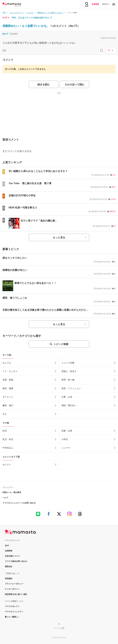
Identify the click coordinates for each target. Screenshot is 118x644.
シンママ (66, 448)
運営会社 (9, 567)
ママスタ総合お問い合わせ (16, 561)
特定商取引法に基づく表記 (16, 594)
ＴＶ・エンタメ (10, 371)
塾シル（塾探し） (12, 617)
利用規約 (9, 579)
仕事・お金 (67, 397)
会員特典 (9, 551)
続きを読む (44, 85)
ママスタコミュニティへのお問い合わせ (19, 503)
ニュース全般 (68, 363)
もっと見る (59, 237)
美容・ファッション (71, 388)
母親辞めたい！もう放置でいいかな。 (26, 26)
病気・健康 (8, 388)
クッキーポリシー (12, 589)
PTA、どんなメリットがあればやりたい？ (32, 18)
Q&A (7, 546)
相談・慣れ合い (69, 405)
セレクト (7, 464)
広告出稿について (12, 556)
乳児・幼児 (8, 439)
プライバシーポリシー (14, 584)
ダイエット (8, 397)
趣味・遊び (8, 405)
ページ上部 (59, 628)
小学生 (65, 439)
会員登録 (95, 4)
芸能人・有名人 (69, 371)
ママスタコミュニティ (14, 612)
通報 (4, 50)
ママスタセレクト (12, 606)
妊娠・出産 (67, 431)
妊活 (5, 431)
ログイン (106, 4)
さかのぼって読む (75, 85)
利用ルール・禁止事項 (12, 492)
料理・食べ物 (68, 380)
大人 (5, 414)
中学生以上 (8, 448)
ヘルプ (5, 498)
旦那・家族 (8, 380)
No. (5, 34)
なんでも (7, 363)
